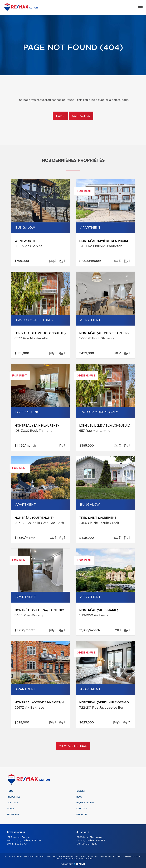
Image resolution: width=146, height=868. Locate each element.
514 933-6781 (20, 844)
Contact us (81, 116)
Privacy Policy (132, 856)
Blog (79, 797)
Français (82, 814)
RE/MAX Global (86, 803)
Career (81, 791)
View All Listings (73, 746)
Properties (14, 797)
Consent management (81, 859)
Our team (13, 803)
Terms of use (60, 859)
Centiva (79, 864)
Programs (13, 814)
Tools (11, 809)
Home (60, 116)
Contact (82, 809)
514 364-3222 (89, 844)
